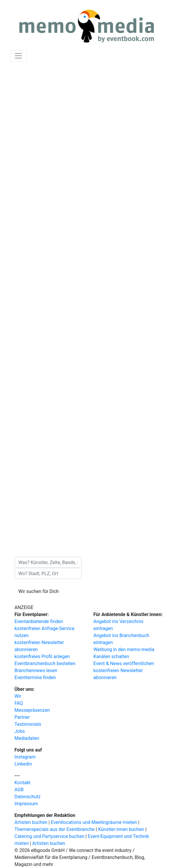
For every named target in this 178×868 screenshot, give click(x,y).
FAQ (19, 703)
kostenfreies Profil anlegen (42, 656)
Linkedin (23, 764)
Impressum (26, 804)
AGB (19, 790)
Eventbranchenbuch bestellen (45, 663)
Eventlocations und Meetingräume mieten (94, 822)
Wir (18, 696)
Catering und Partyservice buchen (50, 836)
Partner (22, 717)
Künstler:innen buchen (121, 829)
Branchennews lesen (36, 670)
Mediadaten (27, 738)
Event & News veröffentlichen (124, 663)
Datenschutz (28, 797)
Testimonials (28, 724)
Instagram (25, 757)
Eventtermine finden (35, 677)
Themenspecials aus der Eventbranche (55, 829)
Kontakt (23, 783)
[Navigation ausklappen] (18, 56)
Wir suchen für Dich (39, 591)
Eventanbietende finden (39, 621)
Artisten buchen (31, 822)
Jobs (20, 731)
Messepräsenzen (32, 710)
